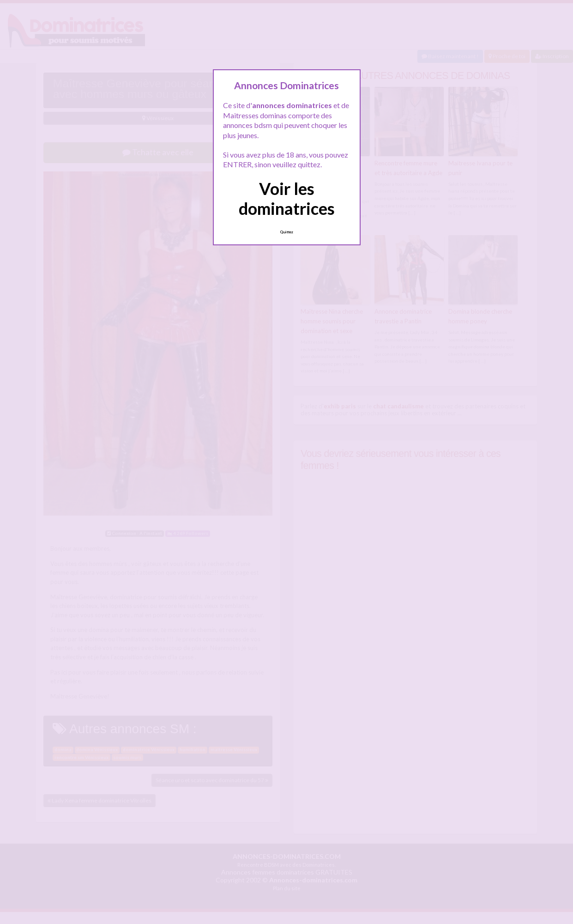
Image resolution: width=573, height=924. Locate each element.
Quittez (286, 232)
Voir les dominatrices (287, 198)
